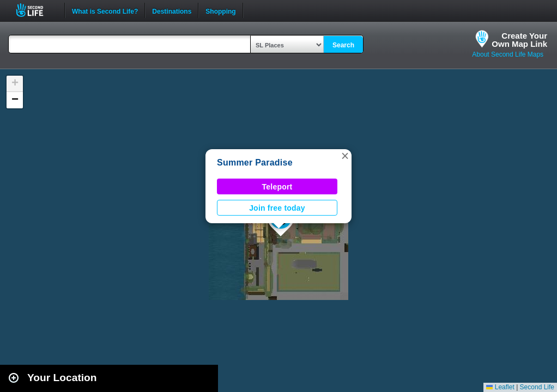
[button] (345, 156)
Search (343, 45)
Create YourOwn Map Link (519, 40)
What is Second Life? (105, 10)
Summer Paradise (255, 163)
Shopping (220, 10)
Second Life (36, 10)
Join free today (277, 208)
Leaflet (500, 387)
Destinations (172, 10)
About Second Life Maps (508, 54)
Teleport (277, 187)
